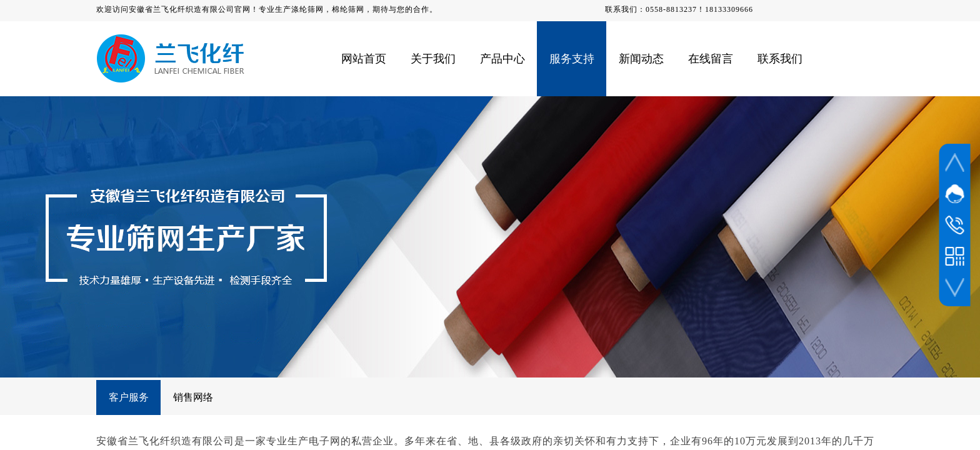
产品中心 (502, 59)
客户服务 (129, 397)
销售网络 (193, 397)
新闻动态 (641, 59)
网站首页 (364, 59)
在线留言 (711, 59)
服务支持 (572, 59)
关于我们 (433, 59)
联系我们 (780, 59)
